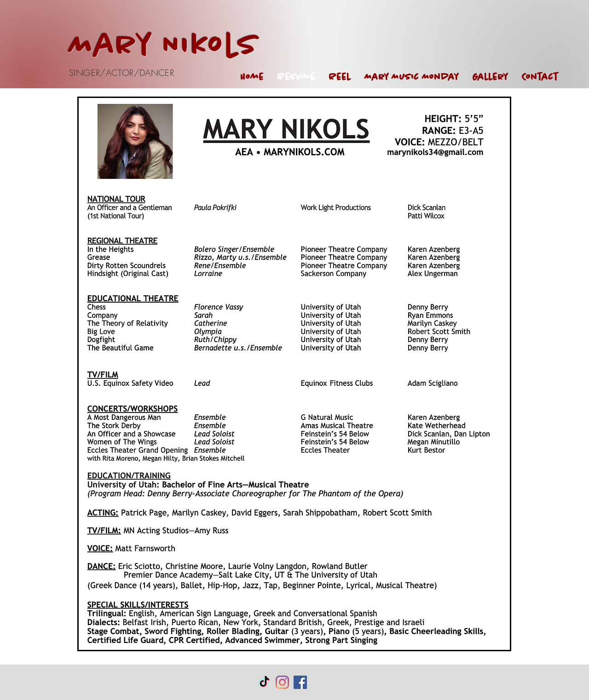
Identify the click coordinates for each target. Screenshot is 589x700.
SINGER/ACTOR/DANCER (121, 73)
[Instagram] (282, 682)
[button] (490, 77)
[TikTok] (264, 682)
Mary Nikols (164, 46)
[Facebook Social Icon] (300, 682)
